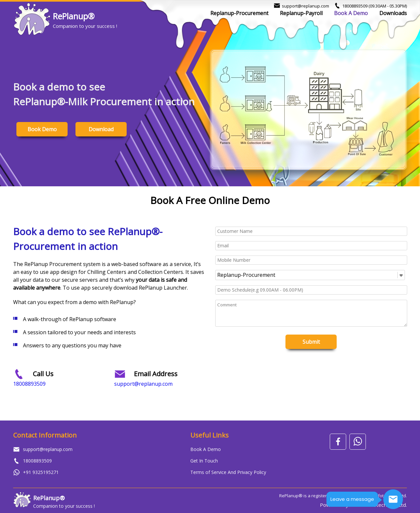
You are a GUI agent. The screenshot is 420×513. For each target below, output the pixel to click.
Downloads (393, 13)
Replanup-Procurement (239, 13)
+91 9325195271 (41, 472)
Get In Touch (204, 461)
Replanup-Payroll (301, 13)
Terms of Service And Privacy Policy (228, 472)
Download (101, 129)
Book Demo (42, 129)
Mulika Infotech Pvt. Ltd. (378, 505)
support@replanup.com (305, 6)
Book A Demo (351, 13)
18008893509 (375, 6)
